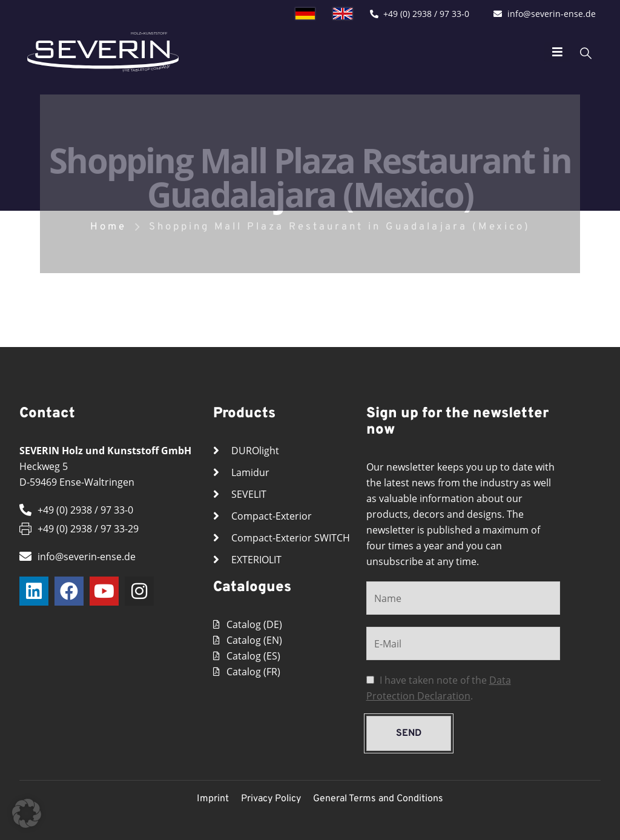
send (409, 733)
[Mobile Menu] (539, 52)
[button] (27, 813)
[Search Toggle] (568, 52)
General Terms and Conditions (378, 799)
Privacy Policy (271, 799)
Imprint (213, 799)
